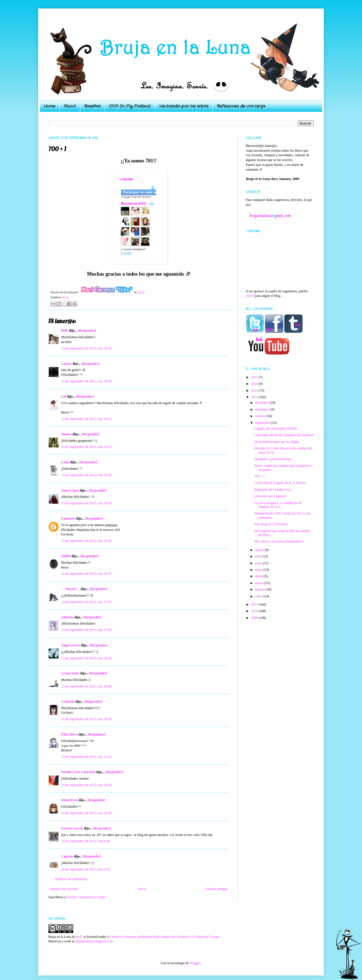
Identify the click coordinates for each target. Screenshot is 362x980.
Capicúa (67, 856)
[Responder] (87, 331)
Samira (66, 434)
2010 (255, 611)
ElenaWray (69, 800)
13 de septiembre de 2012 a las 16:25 (86, 447)
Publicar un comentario (71, 879)
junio (259, 563)
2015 (255, 377)
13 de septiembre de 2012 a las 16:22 (86, 419)
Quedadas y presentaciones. (273, 459)
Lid (64, 396)
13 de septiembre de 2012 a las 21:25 (86, 757)
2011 (255, 604)
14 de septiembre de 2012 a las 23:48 (86, 813)
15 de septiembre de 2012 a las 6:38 (85, 841)
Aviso (65, 297)
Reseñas (92, 106)
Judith (66, 556)
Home (49, 106)
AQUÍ (250, 296)
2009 (255, 618)
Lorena (66, 364)
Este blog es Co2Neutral (271, 524)
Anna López (70, 490)
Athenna (67, 617)
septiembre (263, 423)
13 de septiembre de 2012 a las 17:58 (86, 630)
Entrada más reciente (64, 889)
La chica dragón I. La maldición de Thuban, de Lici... (278, 505)
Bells (65, 331)
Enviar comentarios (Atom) (86, 897)
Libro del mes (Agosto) (270, 496)
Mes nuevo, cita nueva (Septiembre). (279, 541)
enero (259, 596)
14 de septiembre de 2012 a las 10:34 (86, 785)
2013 (255, 391)
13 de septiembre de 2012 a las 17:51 (86, 602)
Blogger (195, 963)
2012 (255, 397)
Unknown (68, 518)
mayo (259, 570)
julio (259, 556)
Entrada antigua (217, 889)
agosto (260, 550)
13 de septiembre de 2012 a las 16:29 (86, 503)
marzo (260, 583)
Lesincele (68, 702)
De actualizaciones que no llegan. (277, 442)
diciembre (262, 403)
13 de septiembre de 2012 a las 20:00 (86, 686)
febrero (260, 589)
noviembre (263, 409)
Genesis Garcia (72, 828)
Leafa (65, 462)
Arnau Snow (70, 673)
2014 (255, 384)
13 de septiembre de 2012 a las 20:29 (86, 719)
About (70, 106)
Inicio (142, 889)
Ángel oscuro (71, 645)
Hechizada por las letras (184, 106)
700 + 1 (259, 476)
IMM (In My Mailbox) (130, 106)
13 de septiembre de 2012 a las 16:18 (86, 348)
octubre (261, 416)
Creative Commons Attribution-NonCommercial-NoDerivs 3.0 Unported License (165, 937)
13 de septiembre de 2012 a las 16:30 (86, 541)
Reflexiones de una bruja (241, 106)
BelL (79, 937)
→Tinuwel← (70, 589)
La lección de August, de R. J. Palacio (280, 483)
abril (259, 576)
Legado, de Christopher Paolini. (276, 428)
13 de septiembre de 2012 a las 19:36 (86, 658)
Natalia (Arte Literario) (78, 772)
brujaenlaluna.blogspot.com (94, 941)
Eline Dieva (69, 734)
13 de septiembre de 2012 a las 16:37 (86, 574)
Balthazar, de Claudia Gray (273, 490)
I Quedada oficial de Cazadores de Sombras (284, 435)
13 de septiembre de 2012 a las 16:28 (86, 475)
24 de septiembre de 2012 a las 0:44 (85, 869)
